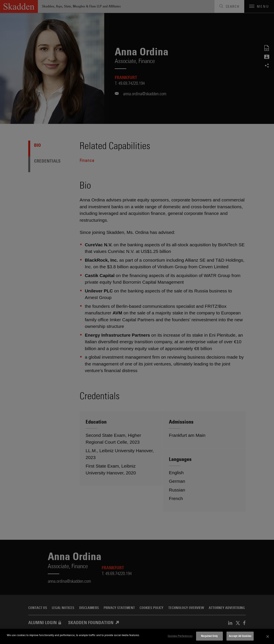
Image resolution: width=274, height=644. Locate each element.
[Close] (268, 637)
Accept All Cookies (240, 636)
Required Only (209, 636)
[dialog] (137, 636)
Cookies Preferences (180, 636)
